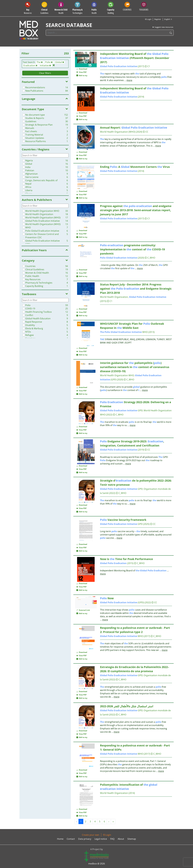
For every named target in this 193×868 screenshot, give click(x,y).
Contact (71, 839)
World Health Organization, (133, 297)
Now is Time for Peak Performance (126, 559)
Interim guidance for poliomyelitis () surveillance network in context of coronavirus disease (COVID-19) (135, 367)
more (129, 80)
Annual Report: (134, 128)
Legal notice (101, 839)
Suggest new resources (163, 27)
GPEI (121, 410)
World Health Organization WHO (117, 375)
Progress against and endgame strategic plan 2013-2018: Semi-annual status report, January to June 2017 (136, 210)
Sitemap (132, 839)
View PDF (82, 72)
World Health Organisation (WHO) (118, 132)
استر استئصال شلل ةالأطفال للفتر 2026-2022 (127, 706)
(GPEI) (122, 602)
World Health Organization (114, 793)
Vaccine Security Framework (123, 520)
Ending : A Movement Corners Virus (135, 167)
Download (82, 69)
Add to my (82, 75)
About (121, 839)
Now (107, 598)
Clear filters (45, 73)
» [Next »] (113, 821)
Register (158, 19)
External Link (83, 610)
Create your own (91, 835)
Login (148, 19)
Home (60, 839)
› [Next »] (109, 821)
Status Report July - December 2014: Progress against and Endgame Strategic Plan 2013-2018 (136, 289)
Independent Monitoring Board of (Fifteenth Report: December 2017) (135, 58)
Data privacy (85, 839)
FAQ (112, 839)
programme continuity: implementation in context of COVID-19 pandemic (132, 249)
